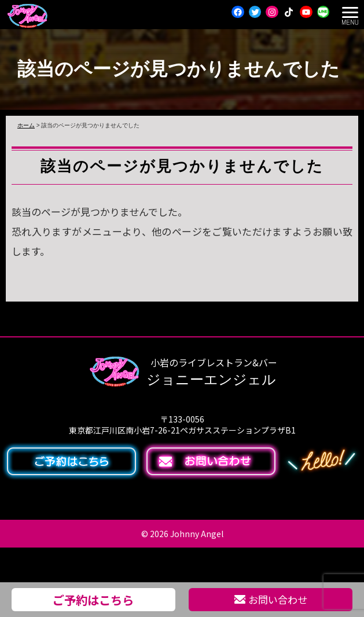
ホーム (26, 125)
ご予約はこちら (93, 600)
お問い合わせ (271, 599)
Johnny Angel (197, 534)
